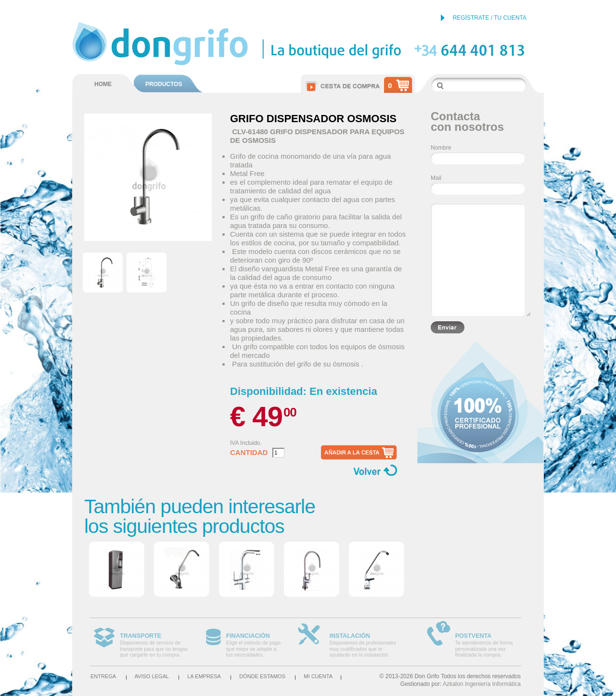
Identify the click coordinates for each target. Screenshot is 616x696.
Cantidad (249, 453)
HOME (103, 84)
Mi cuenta (318, 676)
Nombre (441, 148)
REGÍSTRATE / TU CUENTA (490, 18)
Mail (436, 178)
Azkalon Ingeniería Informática (482, 684)
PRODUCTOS (164, 84)
